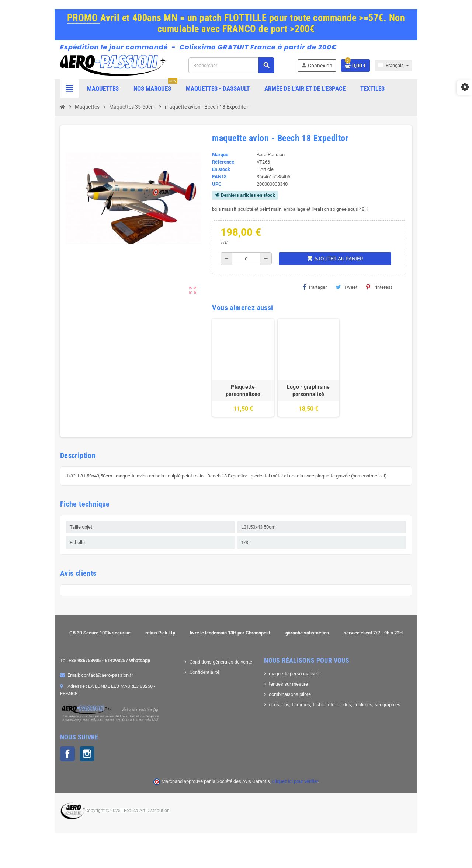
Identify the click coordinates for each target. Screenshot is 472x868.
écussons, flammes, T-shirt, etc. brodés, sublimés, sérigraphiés (339, 724)
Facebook (28, 771)
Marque (214, 159)
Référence (217, 167)
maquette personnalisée (299, 694)
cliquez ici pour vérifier (295, 799)
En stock (215, 174)
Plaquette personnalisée (244, 407)
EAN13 (213, 181)
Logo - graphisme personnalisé (324, 410)
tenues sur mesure (293, 704)
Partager (308, 292)
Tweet (340, 292)
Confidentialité (191, 692)
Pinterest (373, 292)
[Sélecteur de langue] (433, 68)
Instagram (47, 771)
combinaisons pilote (294, 714)
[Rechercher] (242, 68)
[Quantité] (243, 263)
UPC (211, 189)
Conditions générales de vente (208, 682)
